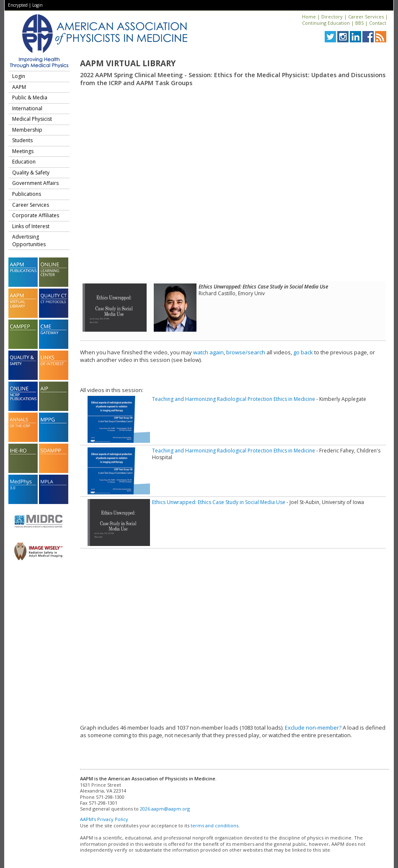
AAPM (19, 87)
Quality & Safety (31, 173)
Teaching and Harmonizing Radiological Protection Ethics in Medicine (234, 399)
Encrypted (18, 5)
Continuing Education (326, 23)
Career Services (366, 17)
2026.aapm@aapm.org (165, 809)
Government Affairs (35, 183)
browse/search (246, 352)
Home (309, 17)
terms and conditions (215, 825)
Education (24, 162)
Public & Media (30, 97)
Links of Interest (31, 226)
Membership (27, 130)
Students (22, 140)
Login (37, 5)
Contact (378, 23)
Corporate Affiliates (36, 215)
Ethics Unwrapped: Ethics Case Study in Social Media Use (219, 502)
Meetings (23, 151)
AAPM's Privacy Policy (104, 819)
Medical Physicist (32, 119)
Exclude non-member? (313, 728)
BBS (359, 23)
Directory (332, 17)
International (27, 108)
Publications (27, 194)
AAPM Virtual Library (128, 63)
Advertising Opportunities (29, 240)
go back (303, 352)
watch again (208, 352)
